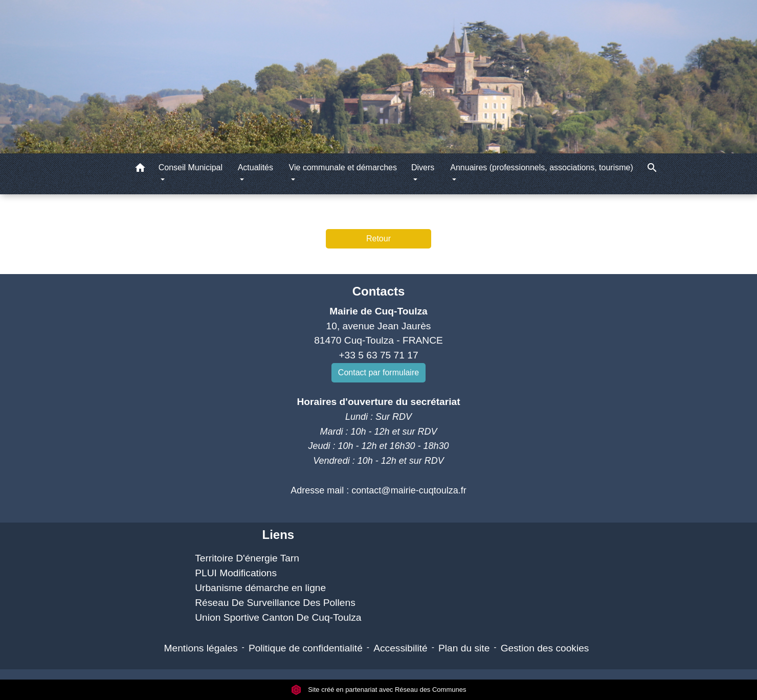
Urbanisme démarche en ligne (260, 588)
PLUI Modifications (236, 573)
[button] (140, 170)
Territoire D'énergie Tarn (247, 558)
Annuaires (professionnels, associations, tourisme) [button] (542, 167)
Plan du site (464, 648)
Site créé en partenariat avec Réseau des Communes (379, 690)
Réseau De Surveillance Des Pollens (275, 603)
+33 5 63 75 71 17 (378, 355)
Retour (379, 239)
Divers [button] (423, 167)
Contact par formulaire (379, 372)
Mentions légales (201, 648)
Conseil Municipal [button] (191, 167)
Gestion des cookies (545, 648)
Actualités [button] (255, 167)
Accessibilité (400, 648)
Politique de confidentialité (306, 648)
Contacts (379, 291)
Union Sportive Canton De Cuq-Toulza (278, 617)
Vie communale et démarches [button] (343, 167)
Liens (278, 535)
